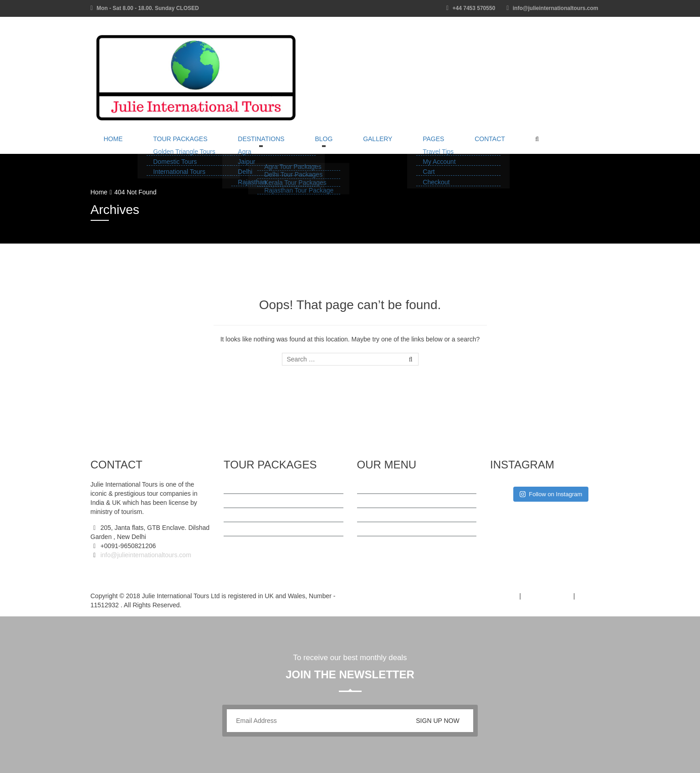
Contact (407, 145)
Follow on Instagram (551, 494)
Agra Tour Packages (261, 501)
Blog (279, 145)
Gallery (321, 145)
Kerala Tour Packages (264, 529)
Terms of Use (494, 596)
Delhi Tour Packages (262, 515)
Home (107, 145)
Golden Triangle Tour (262, 487)
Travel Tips (382, 501)
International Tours (259, 543)
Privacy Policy (547, 596)
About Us (379, 515)
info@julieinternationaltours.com (145, 555)
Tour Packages (161, 145)
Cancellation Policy (393, 529)
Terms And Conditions (397, 487)
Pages (364, 145)
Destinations (230, 145)
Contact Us (382, 543)
